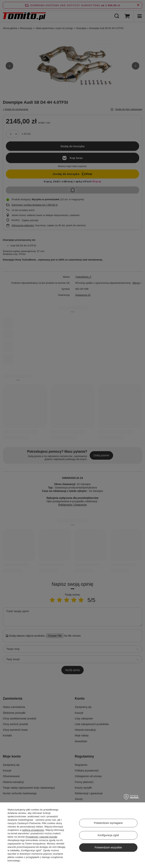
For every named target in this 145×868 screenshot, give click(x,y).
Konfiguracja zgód (108, 835)
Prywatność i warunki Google (41, 837)
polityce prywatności (33, 830)
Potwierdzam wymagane (108, 823)
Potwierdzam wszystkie (108, 847)
